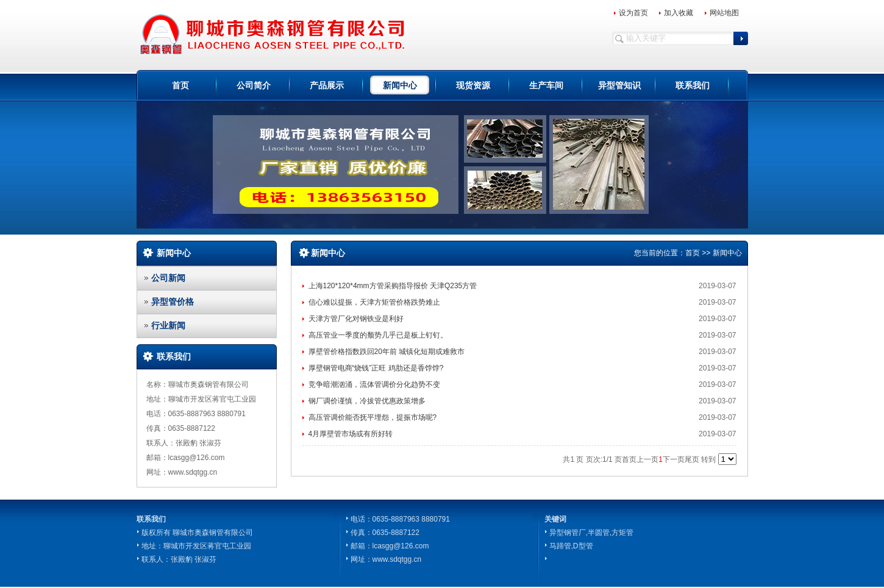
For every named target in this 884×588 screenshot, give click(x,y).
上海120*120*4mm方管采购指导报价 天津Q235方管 (393, 286)
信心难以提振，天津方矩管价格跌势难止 (374, 302)
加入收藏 (679, 13)
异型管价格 (173, 302)
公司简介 (254, 85)
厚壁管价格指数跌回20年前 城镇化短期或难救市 (387, 352)
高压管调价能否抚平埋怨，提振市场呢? (373, 417)
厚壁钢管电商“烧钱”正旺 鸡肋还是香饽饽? (376, 368)
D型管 (583, 546)
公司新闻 (168, 278)
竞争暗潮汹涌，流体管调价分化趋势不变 (374, 384)
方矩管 (622, 533)
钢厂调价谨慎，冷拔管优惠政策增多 (367, 401)
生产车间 (546, 85)
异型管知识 (619, 85)
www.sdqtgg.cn (397, 559)
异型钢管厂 (568, 533)
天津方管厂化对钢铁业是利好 (356, 319)
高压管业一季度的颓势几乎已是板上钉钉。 (378, 335)
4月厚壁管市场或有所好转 (351, 434)
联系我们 (693, 85)
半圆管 (599, 533)
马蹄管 (560, 546)
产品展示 (327, 85)
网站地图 (724, 13)
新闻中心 (400, 85)
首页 (180, 85)
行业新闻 (168, 325)
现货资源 (473, 85)
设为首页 (633, 13)
